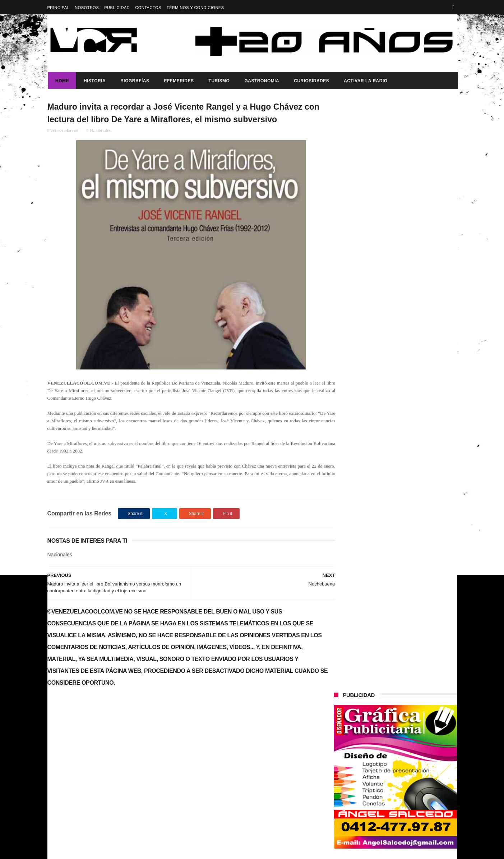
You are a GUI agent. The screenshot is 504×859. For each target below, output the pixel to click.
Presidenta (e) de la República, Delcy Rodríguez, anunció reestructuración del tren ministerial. (413, 365)
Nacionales (101, 132)
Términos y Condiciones (195, 8)
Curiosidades (311, 81)
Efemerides (178, 81)
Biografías (134, 81)
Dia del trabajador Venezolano (406, 292)
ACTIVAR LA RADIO (365, 81)
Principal (59, 8)
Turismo (218, 81)
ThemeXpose (175, 850)
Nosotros (87, 8)
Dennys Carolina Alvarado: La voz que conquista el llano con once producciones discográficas (410, 487)
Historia (94, 81)
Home (61, 81)
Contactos (148, 8)
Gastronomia (261, 81)
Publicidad (117, 8)
